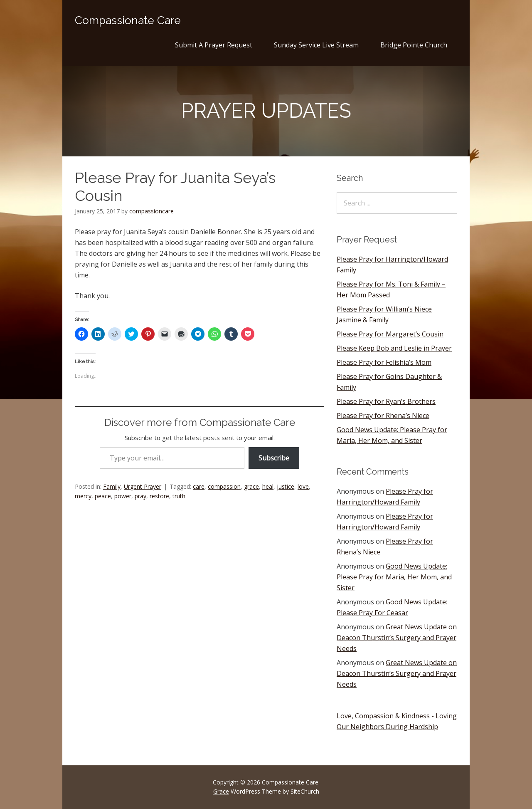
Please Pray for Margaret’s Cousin (390, 334)
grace (251, 486)
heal (268, 486)
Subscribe (274, 458)
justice (286, 486)
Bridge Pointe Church (414, 45)
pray (140, 496)
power (123, 496)
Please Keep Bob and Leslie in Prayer (394, 348)
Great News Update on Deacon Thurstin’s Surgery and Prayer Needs (397, 638)
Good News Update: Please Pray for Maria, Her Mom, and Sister (394, 577)
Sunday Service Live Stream (316, 45)
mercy (83, 496)
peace (103, 496)
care (199, 486)
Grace (221, 791)
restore (159, 496)
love (303, 486)
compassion (224, 486)
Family (112, 486)
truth (179, 496)
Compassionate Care (128, 20)
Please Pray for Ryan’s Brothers (386, 401)
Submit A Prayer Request (214, 45)
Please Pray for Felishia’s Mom (384, 362)
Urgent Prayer (143, 486)
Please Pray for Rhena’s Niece (383, 416)
